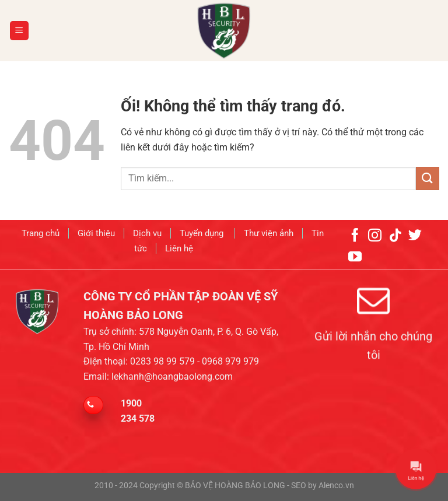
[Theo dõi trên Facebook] (355, 232)
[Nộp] (428, 178)
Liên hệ (179, 246)
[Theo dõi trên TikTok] (395, 232)
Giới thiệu (96, 231)
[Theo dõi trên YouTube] (355, 254)
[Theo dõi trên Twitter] (415, 232)
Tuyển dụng (203, 231)
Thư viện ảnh (269, 231)
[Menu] (20, 31)
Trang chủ (41, 231)
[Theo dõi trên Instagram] (375, 232)
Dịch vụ (147, 231)
